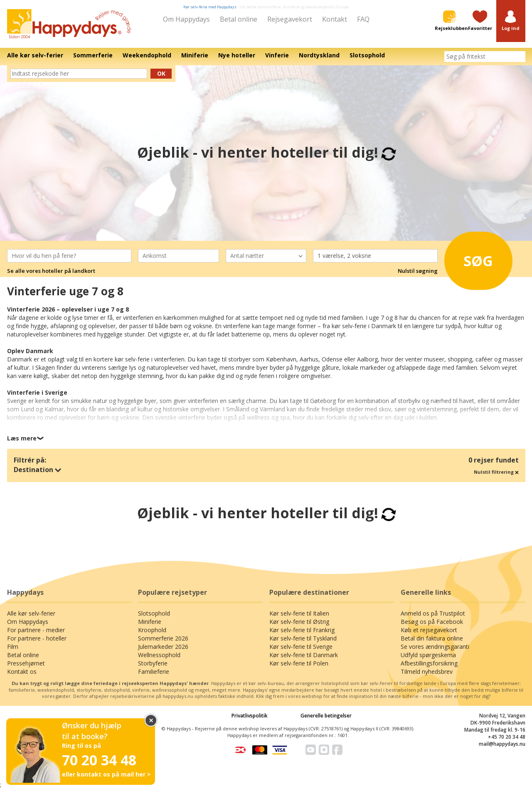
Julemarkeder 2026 (163, 647)
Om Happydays (186, 19)
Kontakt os (22, 672)
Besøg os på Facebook (432, 622)
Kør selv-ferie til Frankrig (302, 630)
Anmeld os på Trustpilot (433, 613)
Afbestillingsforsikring (429, 663)
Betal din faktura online (432, 638)
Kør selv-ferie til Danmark (304, 655)
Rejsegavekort (290, 19)
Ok (161, 73)
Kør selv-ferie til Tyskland (303, 638)
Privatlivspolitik (250, 716)
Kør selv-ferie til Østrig (299, 622)
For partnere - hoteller (37, 638)
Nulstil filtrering (496, 472)
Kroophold (152, 630)
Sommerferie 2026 (163, 638)
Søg (474, 260)
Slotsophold (154, 613)
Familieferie (154, 672)
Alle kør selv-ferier (31, 613)
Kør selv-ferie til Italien (299, 613)
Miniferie (150, 622)
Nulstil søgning (418, 271)
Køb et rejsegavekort (429, 630)
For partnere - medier (36, 630)
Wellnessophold (159, 655)
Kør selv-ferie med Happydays (210, 7)
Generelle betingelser (326, 716)
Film (13, 647)
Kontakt (335, 19)
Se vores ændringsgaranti (435, 647)
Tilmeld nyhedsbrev (427, 672)
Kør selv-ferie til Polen (299, 663)
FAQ (363, 19)
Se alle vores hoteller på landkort (51, 271)
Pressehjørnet (26, 663)
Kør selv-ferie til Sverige (301, 647)
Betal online (239, 19)
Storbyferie (153, 663)
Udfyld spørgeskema (428, 655)
